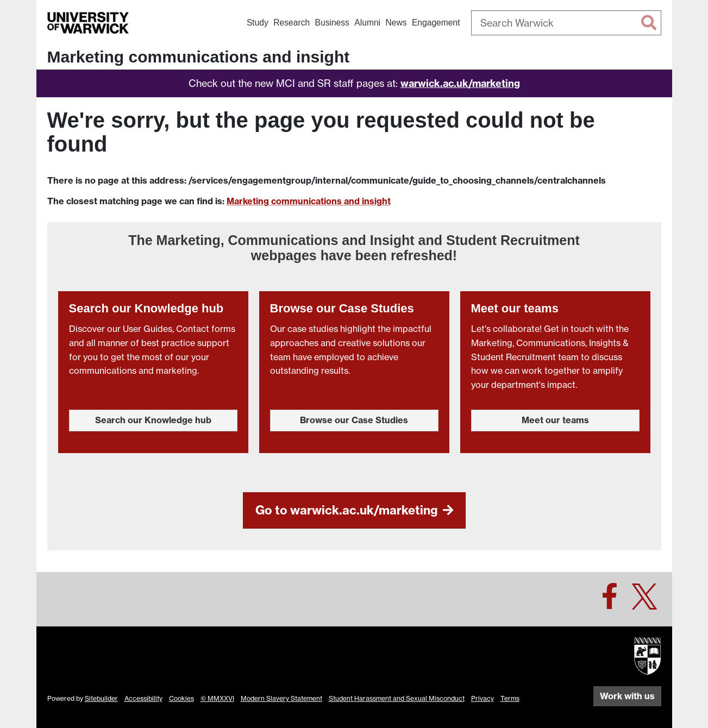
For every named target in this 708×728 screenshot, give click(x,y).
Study (258, 23)
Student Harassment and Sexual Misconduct (397, 698)
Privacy (483, 698)
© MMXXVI (217, 698)
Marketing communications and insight (199, 57)
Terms (510, 698)
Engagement (436, 23)
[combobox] (566, 23)
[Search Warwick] (566, 23)
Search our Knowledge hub (153, 420)
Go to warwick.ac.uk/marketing (354, 510)
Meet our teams (555, 420)
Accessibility (143, 698)
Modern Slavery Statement (281, 698)
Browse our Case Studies (354, 420)
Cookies (181, 698)
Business (332, 23)
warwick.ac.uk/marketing (460, 83)
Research (292, 23)
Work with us (627, 696)
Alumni (367, 23)
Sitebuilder (101, 698)
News (396, 23)
